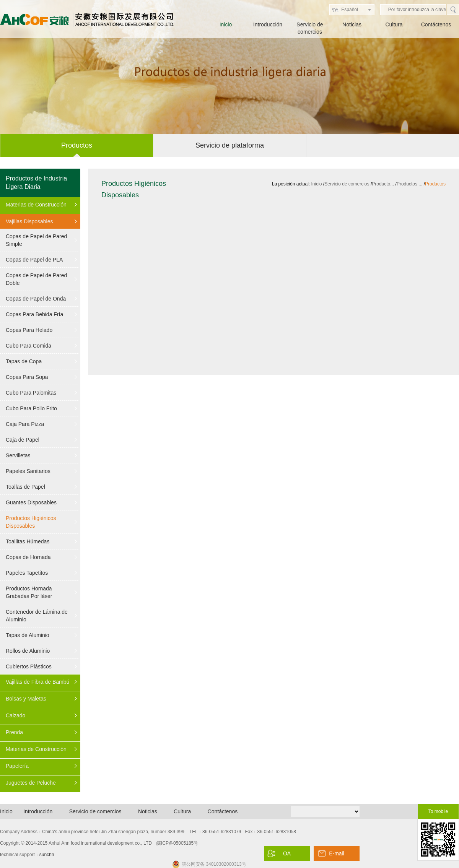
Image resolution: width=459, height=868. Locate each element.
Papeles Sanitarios (28, 471)
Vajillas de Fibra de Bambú (37, 682)
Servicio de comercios (347, 184)
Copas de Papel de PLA (34, 260)
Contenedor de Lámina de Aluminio (37, 616)
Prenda (14, 732)
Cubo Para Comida (28, 346)
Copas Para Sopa (27, 377)
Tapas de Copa (24, 361)
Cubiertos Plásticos (29, 666)
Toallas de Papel (25, 487)
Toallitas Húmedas (28, 541)
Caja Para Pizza (25, 424)
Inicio (226, 24)
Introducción (268, 24)
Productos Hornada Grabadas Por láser (29, 592)
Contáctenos (436, 24)
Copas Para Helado (29, 330)
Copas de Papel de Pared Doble (36, 279)
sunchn (47, 855)
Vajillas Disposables (29, 221)
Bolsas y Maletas (26, 699)
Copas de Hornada (28, 557)
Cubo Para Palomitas (31, 393)
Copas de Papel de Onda (36, 299)
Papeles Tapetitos (27, 573)
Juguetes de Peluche (31, 783)
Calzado (15, 715)
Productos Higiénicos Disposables (31, 522)
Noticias (352, 24)
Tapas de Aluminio (28, 635)
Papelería (17, 766)
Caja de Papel (23, 440)
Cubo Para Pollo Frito (31, 408)
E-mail (337, 853)
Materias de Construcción (36, 205)
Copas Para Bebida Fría (34, 314)
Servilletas (18, 455)
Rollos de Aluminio (28, 651)
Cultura (394, 24)
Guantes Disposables (31, 502)
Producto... (383, 184)
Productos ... (409, 184)
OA (287, 853)
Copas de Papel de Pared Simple (36, 240)
